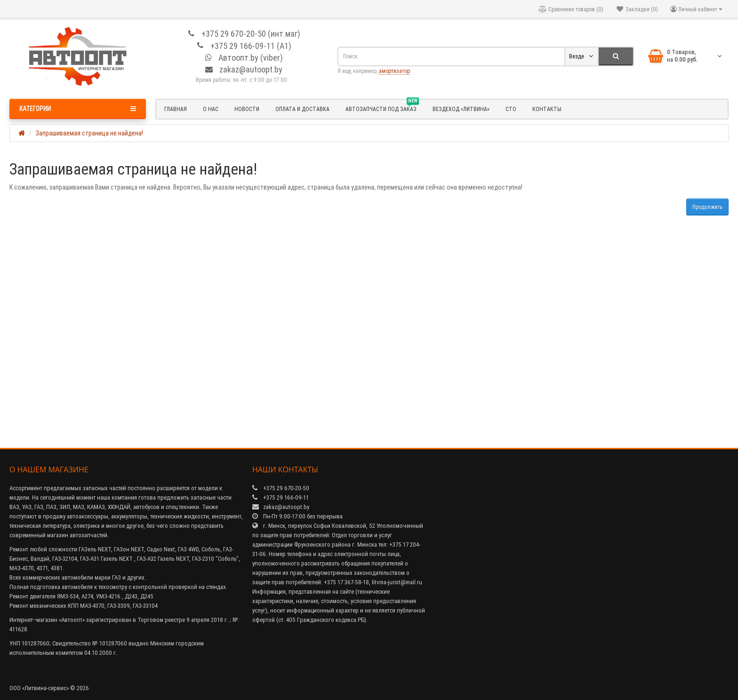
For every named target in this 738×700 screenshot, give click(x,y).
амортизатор (394, 71)
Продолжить (707, 207)
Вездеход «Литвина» (461, 109)
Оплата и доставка (302, 109)
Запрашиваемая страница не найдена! (89, 133)
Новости (247, 109)
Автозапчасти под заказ (382, 108)
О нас (211, 109)
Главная (176, 109)
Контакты (547, 109)
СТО (511, 109)
